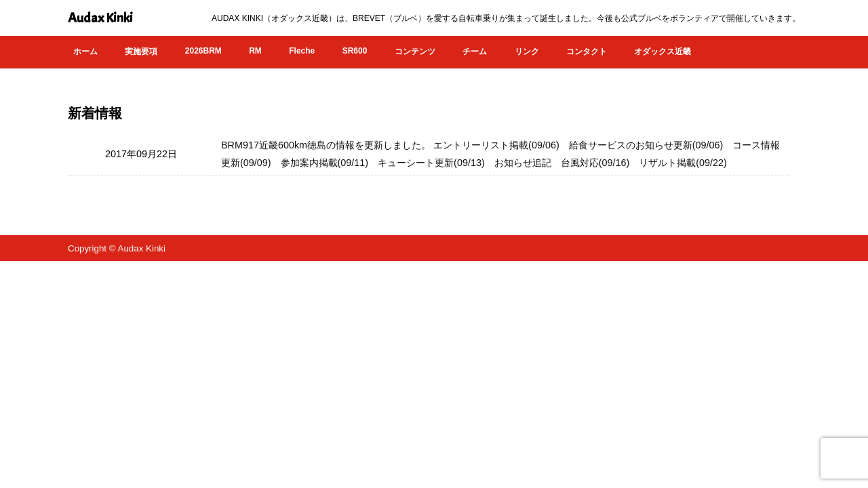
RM (255, 51)
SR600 (355, 51)
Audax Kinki (100, 18)
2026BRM (203, 51)
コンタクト (587, 52)
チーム (475, 52)
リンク (527, 52)
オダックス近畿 (663, 52)
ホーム (85, 52)
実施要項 (141, 52)
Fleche (302, 51)
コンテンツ (415, 52)
